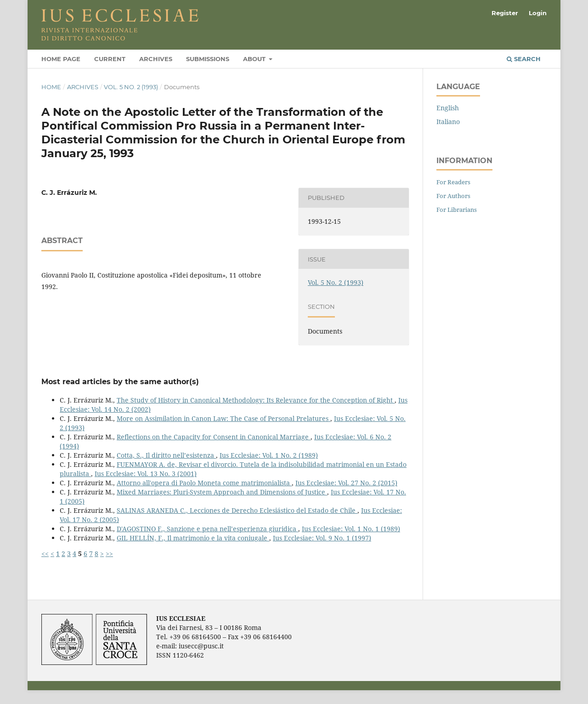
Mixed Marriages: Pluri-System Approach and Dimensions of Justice (222, 492)
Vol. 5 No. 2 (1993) (131, 87)
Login (538, 13)
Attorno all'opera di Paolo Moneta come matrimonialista (204, 483)
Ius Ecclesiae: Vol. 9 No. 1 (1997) (322, 538)
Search (524, 59)
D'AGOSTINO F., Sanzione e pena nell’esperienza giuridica (207, 529)
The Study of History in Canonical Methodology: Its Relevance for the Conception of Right (256, 400)
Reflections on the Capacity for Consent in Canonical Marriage (214, 437)
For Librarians (457, 210)
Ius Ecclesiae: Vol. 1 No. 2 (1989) (269, 455)
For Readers (453, 182)
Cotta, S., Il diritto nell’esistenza (166, 455)
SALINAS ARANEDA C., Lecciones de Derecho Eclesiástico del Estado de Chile (237, 510)
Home (51, 87)
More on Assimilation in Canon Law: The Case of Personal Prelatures (223, 418)
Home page (61, 59)
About (255, 59)
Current (110, 59)
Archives (156, 59)
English (448, 108)
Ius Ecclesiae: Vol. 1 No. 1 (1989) (351, 529)
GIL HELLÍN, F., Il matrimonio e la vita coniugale (193, 538)
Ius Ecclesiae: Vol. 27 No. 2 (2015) (346, 483)
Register (505, 13)
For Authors (453, 196)
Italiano (448, 122)
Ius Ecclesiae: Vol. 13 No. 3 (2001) (146, 474)
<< (45, 554)
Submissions (208, 59)
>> (109, 554)
